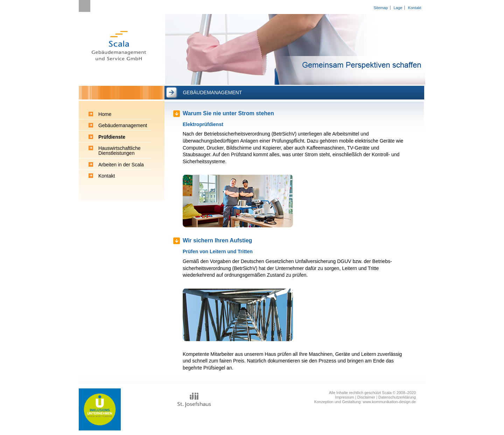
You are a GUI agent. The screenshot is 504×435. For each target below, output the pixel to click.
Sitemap (381, 8)
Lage (398, 8)
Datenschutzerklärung (397, 397)
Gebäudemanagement (123, 125)
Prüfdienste (112, 137)
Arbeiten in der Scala (121, 165)
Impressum (344, 397)
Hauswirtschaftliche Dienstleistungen (120, 151)
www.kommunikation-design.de (389, 402)
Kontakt (415, 8)
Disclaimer (366, 397)
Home (105, 114)
